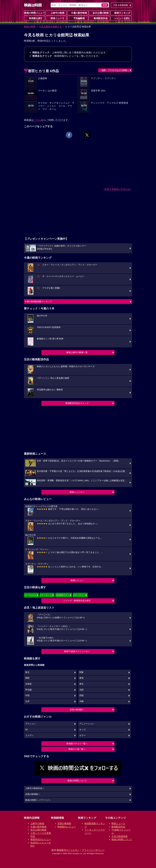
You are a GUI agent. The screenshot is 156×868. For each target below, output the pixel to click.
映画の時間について (77, 781)
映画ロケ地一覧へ (77, 749)
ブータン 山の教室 (47, 91)
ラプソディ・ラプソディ (103, 78)
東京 (27, 672)
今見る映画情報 (120, 836)
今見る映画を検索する (50, 27)
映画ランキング (121, 13)
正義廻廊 (43, 78)
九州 (27, 701)
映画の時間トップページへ (38, 800)
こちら (37, 120)
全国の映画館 (64, 823)
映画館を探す (35, 18)
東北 (81, 684)
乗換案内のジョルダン (68, 850)
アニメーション (87, 724)
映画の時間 (30, 27)
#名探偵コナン (63, 595)
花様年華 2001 (98, 91)
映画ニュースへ (77, 492)
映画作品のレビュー (41, 839)
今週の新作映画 (78, 13)
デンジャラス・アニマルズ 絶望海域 (109, 103)
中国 (27, 696)
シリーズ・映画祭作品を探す (77, 601)
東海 (81, 678)
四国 (81, 696)
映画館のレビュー (67, 827)
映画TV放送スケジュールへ (77, 651)
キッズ (82, 730)
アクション (31, 724)
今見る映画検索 (121, 5)
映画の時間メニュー (35, 13)
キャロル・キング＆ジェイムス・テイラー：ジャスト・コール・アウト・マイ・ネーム (56, 106)
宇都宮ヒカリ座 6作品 (41, 71)
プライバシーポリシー (93, 850)
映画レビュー (77, 580)
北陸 (81, 690)
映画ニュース (56, 18)
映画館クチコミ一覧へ (77, 744)
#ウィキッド (46, 595)
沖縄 (81, 701)
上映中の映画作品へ (35, 788)
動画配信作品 (99, 18)
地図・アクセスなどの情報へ (115, 70)
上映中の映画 (56, 13)
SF (27, 730)
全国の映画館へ (77, 710)
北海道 (28, 684)
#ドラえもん (30, 595)
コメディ (29, 735)
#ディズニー (79, 595)
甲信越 (28, 690)
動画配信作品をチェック (77, 403)
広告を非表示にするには (117, 189)
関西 (27, 678)
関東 (81, 672)
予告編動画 (78, 18)
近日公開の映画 (99, 13)
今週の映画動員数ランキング (38, 301)
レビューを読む (121, 18)
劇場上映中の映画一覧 (77, 352)
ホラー (82, 735)
